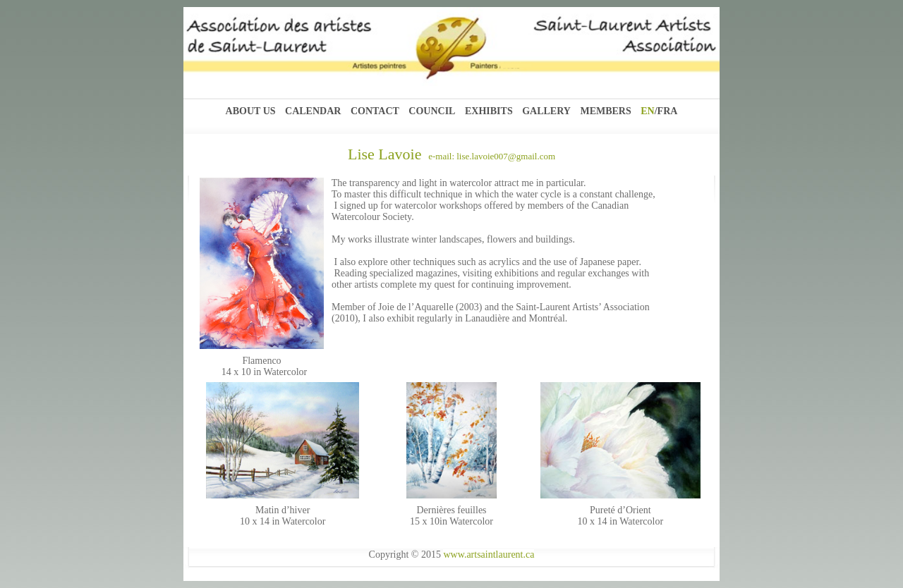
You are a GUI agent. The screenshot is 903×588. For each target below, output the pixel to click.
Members (605, 111)
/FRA (666, 111)
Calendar (313, 111)
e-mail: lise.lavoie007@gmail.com (488, 156)
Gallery (546, 111)
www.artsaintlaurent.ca (489, 555)
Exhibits (489, 111)
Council (432, 111)
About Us (251, 111)
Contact (375, 111)
